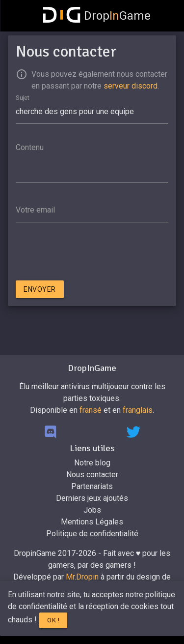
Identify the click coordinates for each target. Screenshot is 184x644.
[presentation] (90, 253)
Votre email (35, 210)
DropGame (97, 16)
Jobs (92, 510)
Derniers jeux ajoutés (92, 498)
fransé (91, 410)
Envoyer (40, 289)
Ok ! (53, 620)
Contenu (30, 147)
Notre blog (92, 463)
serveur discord (131, 86)
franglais (138, 410)
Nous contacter (92, 475)
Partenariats (92, 486)
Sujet (23, 97)
